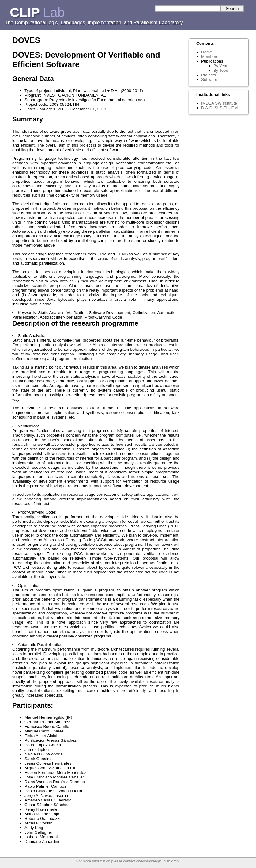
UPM (233, 108)
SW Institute (226, 103)
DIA (205, 108)
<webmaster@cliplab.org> (157, 861)
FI (225, 108)
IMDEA (207, 103)
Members (210, 57)
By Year (220, 66)
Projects (209, 75)
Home (207, 52)
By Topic (221, 70)
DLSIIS (216, 108)
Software (209, 80)
